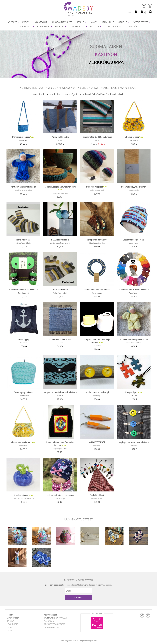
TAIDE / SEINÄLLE (77, 27)
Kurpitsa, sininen (21, 495)
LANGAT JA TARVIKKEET (61, 22)
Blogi (9, 630)
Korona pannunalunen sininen (97, 290)
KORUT (25, 22)
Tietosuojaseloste (52, 627)
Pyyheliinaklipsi (97, 495)
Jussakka (134, 445)
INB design (97, 396)
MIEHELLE (122, 22)
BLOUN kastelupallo (60, 240)
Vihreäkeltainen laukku (21, 442)
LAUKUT (93, 22)
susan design (134, 243)
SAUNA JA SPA (43, 27)
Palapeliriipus (131, 392)
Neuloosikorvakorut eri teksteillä (23, 290)
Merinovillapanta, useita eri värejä (134, 290)
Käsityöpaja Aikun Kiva (60, 193)
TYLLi (97, 140)
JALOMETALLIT (41, 22)
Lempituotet (13, 624)
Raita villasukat (23, 240)
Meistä (10, 615)
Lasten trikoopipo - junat (134, 240)
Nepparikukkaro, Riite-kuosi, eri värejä (60, 392)
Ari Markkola (97, 346)
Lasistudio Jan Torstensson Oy (60, 243)
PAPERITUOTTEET (140, 22)
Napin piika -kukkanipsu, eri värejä (134, 442)
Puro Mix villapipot (95, 187)
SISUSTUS (60, 27)
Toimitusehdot (50, 615)
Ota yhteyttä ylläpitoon (55, 624)
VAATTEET (95, 27)
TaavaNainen (134, 293)
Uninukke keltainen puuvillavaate (134, 339)
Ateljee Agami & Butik (97, 190)
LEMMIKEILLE (108, 22)
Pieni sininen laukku (21, 137)
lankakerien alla (134, 190)
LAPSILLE (80, 22)
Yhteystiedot (13, 618)
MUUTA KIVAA (26, 27)
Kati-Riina (134, 396)
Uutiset (10, 627)
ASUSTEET (12, 22)
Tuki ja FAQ (49, 621)
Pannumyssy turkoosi (23, 392)
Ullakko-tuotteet (97, 293)
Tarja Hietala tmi (23, 293)
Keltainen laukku (131, 137)
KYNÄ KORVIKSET (97, 442)
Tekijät (10, 621)
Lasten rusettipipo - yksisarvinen (60, 495)
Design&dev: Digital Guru (88, 641)
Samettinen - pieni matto (60, 339)
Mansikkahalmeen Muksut (23, 190)
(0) (143, 12)
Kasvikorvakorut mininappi (97, 392)
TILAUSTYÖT (132, 27)
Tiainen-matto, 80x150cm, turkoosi (97, 137)
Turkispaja (23, 343)
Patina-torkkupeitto (60, 137)
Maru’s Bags (23, 140)
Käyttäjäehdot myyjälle (55, 618)
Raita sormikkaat (60, 290)
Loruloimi (60, 140)
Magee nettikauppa (97, 498)
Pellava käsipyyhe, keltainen (134, 187)
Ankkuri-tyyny (23, 339)
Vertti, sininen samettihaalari (23, 187)
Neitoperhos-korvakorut (97, 240)
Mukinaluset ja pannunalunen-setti (60, 187)
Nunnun (60, 396)
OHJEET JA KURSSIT (113, 27)
